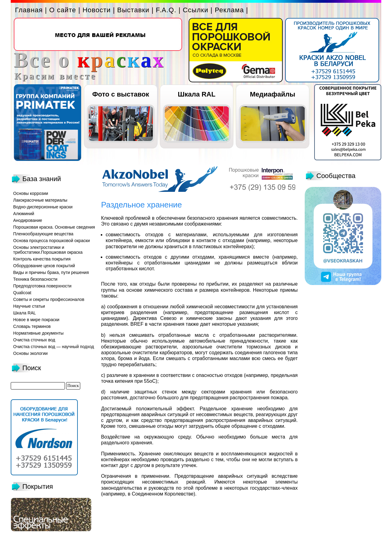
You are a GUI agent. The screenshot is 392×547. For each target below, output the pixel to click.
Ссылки (196, 10)
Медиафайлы (273, 94)
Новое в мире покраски (36, 320)
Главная (29, 10)
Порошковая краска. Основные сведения (54, 227)
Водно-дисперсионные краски (43, 207)
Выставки (133, 10)
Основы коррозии (31, 193)
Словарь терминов (32, 326)
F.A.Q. (166, 10)
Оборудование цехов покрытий (44, 266)
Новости (96, 10)
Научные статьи (29, 306)
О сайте (63, 10)
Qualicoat (22, 293)
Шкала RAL (197, 94)
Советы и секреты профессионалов (49, 299)
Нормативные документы (38, 333)
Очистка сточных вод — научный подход (54, 347)
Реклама (229, 10)
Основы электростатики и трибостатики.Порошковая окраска (48, 250)
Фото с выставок (121, 94)
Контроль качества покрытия (42, 259)
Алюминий (24, 214)
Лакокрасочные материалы (40, 200)
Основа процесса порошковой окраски (51, 241)
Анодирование (28, 220)
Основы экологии (30, 353)
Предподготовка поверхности (42, 286)
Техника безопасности (35, 279)
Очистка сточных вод (34, 340)
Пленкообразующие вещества (43, 234)
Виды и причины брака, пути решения (51, 272)
